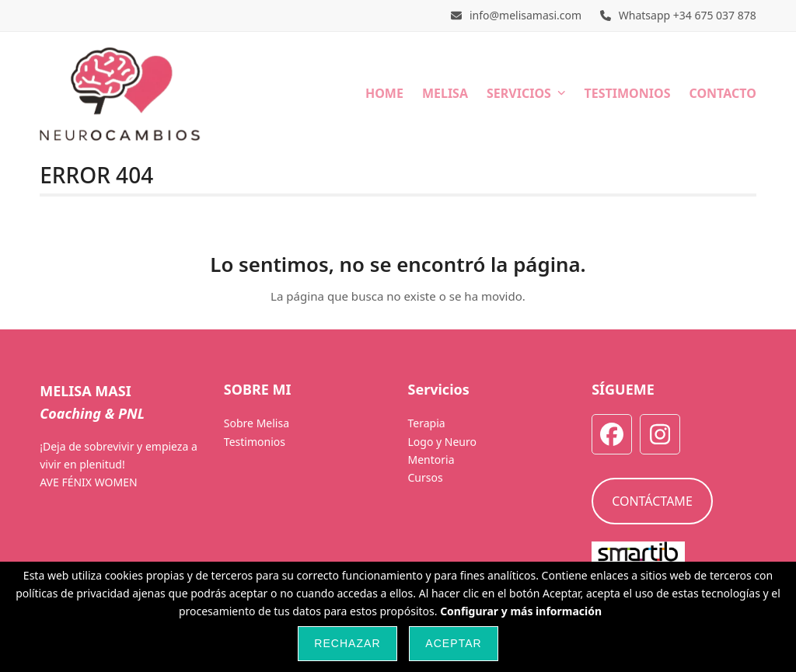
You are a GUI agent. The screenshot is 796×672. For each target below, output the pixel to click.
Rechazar (347, 643)
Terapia (426, 423)
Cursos (425, 477)
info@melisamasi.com (525, 15)
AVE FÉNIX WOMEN (88, 482)
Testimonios (255, 442)
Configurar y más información (521, 611)
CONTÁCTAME (652, 501)
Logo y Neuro (442, 442)
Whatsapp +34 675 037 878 (688, 15)
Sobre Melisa (257, 423)
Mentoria (431, 460)
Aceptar (453, 643)
